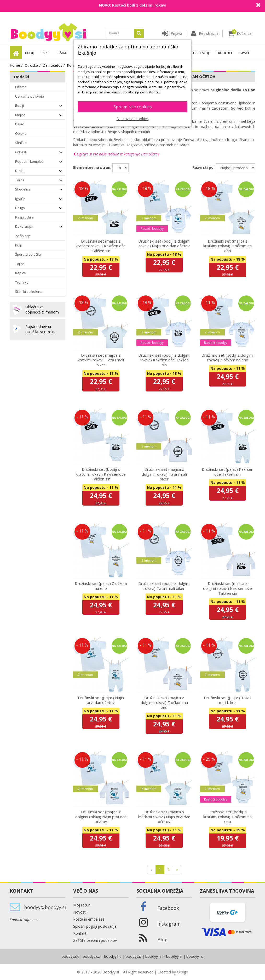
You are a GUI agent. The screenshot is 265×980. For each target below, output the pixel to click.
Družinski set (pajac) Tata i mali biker (227, 700)
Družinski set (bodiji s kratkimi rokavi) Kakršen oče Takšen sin (101, 474)
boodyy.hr (154, 956)
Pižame (62, 53)
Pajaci (46, 53)
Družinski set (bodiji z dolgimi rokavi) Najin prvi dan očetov (164, 243)
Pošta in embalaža (89, 919)
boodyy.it (133, 956)
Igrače (244, 53)
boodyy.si (174, 956)
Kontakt (80, 933)
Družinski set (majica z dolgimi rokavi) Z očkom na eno (164, 702)
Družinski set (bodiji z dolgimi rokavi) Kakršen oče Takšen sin (164, 360)
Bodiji (30, 53)
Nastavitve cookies (133, 119)
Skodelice (225, 53)
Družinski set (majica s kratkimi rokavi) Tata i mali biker (101, 360)
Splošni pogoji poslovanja (95, 926)
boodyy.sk (70, 956)
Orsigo (183, 972)
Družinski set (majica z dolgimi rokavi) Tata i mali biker (164, 474)
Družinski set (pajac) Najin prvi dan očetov (101, 700)
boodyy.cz (91, 956)
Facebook (168, 908)
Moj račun (82, 905)
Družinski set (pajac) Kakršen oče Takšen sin (227, 472)
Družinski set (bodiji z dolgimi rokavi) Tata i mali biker (164, 586)
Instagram (169, 924)
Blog (162, 939)
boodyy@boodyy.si (45, 907)
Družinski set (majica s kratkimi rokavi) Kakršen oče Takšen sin (101, 246)
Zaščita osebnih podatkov (95, 940)
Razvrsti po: (203, 167)
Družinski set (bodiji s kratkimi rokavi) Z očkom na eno (227, 817)
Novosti (80, 912)
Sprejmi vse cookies (133, 107)
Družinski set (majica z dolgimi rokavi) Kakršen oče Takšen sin (227, 588)
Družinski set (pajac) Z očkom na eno (101, 586)
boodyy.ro (195, 956)
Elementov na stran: (92, 167)
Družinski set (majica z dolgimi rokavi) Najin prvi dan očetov (101, 817)
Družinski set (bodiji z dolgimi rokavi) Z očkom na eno (227, 358)
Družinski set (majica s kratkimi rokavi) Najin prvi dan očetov (164, 817)
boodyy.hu (113, 956)
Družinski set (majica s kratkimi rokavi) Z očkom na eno (227, 246)
